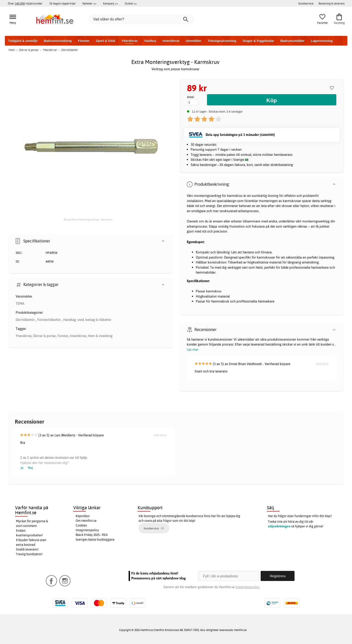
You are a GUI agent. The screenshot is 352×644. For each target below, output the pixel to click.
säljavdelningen (279, 526)
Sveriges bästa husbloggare (95, 540)
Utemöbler (193, 41)
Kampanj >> (111, 3)
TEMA (20, 304)
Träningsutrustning (222, 41)
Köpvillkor (83, 516)
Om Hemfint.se (86, 521)
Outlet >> (131, 3)
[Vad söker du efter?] (141, 19)
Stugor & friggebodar (258, 41)
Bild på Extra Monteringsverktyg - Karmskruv (88, 220)
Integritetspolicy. (248, 587)
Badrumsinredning (58, 41)
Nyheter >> (89, 3)
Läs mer (192, 349)
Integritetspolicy (87, 530)
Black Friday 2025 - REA (92, 535)
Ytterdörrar (129, 41)
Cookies (81, 525)
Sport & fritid (106, 41)
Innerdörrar (171, 41)
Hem (12, 50)
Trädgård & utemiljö (23, 41)
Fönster (84, 41)
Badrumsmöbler (292, 41)
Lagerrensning (322, 41)
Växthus (150, 41)
